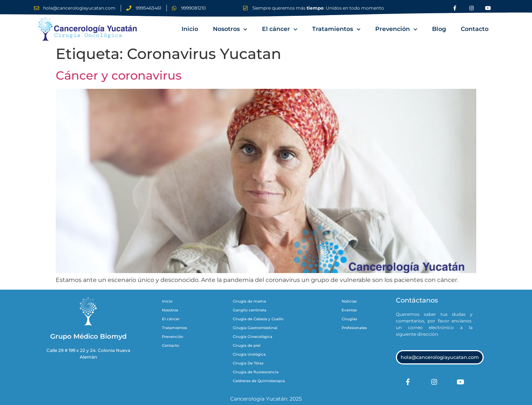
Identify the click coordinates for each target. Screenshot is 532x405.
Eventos (349, 310)
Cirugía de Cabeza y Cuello (258, 319)
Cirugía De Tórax (248, 363)
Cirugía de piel (247, 345)
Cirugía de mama (249, 301)
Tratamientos (336, 29)
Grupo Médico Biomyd (88, 336)
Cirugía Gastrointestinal (255, 328)
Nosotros (230, 29)
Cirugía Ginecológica (253, 337)
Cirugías (349, 319)
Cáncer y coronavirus (119, 75)
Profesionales (354, 328)
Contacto (475, 29)
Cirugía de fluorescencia (256, 372)
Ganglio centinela (250, 310)
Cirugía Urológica (249, 354)
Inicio (190, 29)
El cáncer (280, 29)
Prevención (396, 29)
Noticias (349, 301)
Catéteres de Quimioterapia (259, 381)
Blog (439, 29)
